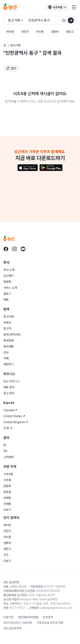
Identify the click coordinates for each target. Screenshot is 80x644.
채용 (6, 300)
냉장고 (70, 32)
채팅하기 (9, 364)
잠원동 (7, 486)
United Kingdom (16, 422)
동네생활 (9, 346)
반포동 (7, 492)
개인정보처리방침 (28, 617)
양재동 (7, 504)
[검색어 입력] (52, 20)
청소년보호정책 (12, 628)
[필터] (11, 68)
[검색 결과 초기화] (64, 20)
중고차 (7, 328)
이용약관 (9, 617)
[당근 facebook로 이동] (6, 249)
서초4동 (8, 474)
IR (5, 445)
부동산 (7, 323)
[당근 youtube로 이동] (23, 249)
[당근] (10, 7)
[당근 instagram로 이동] (15, 249)
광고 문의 (9, 393)
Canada (10, 410)
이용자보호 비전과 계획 (50, 623)
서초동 (7, 480)
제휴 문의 (9, 387)
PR (5, 451)
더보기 (7, 510)
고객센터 (9, 457)
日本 (8, 428)
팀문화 (7, 282)
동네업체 (9, 340)
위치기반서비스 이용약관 (18, 623)
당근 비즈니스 (12, 381)
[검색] (71, 20)
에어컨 (10, 32)
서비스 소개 (10, 288)
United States (14, 416)
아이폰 (40, 32)
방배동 (7, 498)
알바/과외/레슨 (12, 334)
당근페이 (9, 276)
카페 (6, 358)
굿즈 (6, 555)
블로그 (7, 294)
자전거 (25, 32)
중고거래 (9, 317)
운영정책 (48, 617)
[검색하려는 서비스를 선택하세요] (17, 20)
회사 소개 (9, 270)
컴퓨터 (55, 32)
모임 (6, 352)
